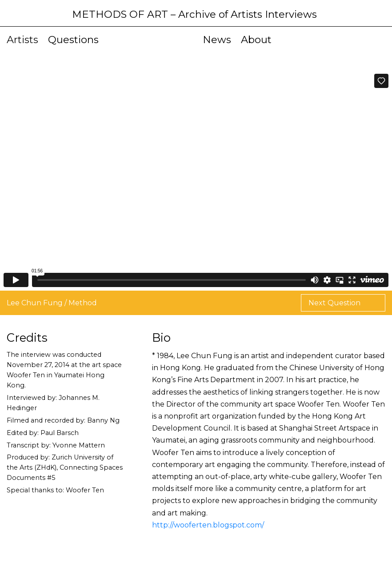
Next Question (335, 303)
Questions (73, 40)
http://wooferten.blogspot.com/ (208, 525)
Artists (22, 40)
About (256, 40)
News (217, 40)
